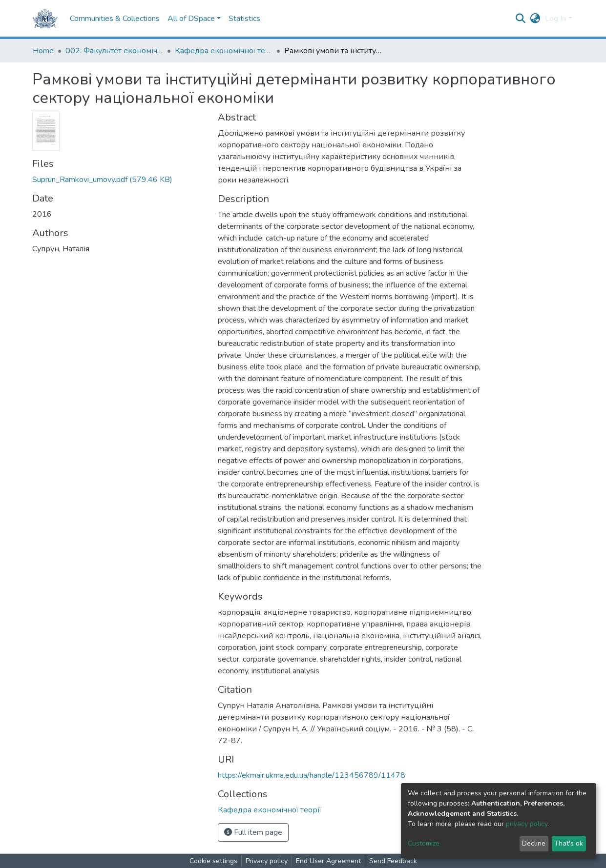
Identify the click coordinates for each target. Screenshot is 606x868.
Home (43, 51)
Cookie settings (213, 861)
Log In (555, 19)
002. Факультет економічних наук (114, 51)
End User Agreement (328, 861)
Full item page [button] (253, 832)
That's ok (569, 843)
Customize (424, 843)
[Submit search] (520, 19)
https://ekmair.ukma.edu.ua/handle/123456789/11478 (312, 775)
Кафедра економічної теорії (224, 51)
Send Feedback (393, 861)
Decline (534, 843)
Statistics (244, 19)
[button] (535, 19)
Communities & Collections (115, 19)
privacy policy (527, 824)
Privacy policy (267, 861)
